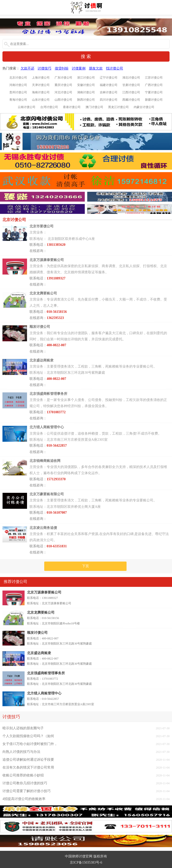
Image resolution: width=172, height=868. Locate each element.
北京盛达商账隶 (39, 653)
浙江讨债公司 (86, 78)
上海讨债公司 (41, 78)
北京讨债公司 (18, 78)
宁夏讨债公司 (154, 92)
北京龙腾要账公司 (41, 613)
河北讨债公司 (63, 92)
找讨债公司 (115, 68)
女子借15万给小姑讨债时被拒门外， (30, 744)
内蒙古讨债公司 (144, 107)
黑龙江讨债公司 (118, 107)
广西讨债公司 (154, 85)
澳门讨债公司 (94, 107)
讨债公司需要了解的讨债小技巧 (27, 791)
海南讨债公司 (41, 92)
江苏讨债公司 (154, 78)
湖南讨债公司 (86, 92)
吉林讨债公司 (109, 92)
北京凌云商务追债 (43, 528)
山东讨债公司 (41, 100)
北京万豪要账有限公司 (47, 494)
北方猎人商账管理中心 (44, 693)
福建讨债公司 (109, 85)
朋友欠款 (96, 68)
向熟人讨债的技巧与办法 (21, 752)
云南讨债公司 (27, 107)
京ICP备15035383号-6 (86, 862)
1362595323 (55, 318)
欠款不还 (28, 68)
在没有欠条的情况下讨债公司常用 (28, 767)
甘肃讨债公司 (131, 85)
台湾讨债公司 (49, 107)
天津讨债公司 (41, 85)
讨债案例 (79, 68)
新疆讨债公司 (154, 100)
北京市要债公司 (42, 226)
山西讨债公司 (63, 100)
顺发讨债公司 (37, 633)
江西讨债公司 (131, 92)
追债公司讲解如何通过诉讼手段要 (28, 760)
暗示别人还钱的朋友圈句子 (23, 728)
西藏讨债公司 (131, 100)
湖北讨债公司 (131, 78)
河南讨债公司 (18, 85)
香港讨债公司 (72, 107)
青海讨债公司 (18, 100)
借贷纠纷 (62, 68)
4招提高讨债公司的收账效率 (24, 799)
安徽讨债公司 (86, 85)
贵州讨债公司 (18, 92)
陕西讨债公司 (86, 100)
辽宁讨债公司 (109, 78)
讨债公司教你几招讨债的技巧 (25, 783)
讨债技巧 (44, 68)
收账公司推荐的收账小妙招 (23, 775)
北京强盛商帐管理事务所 (46, 673)
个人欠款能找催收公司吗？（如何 (28, 736)
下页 (86, 566)
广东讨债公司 (63, 78)
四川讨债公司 (109, 100)
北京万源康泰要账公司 (44, 592)
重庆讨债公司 (63, 85)
